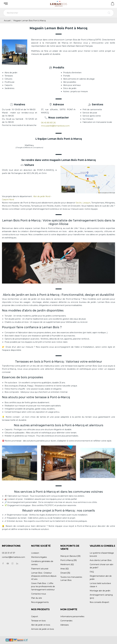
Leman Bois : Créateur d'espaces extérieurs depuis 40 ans (44, 576)
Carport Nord (8, 200)
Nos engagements (40, 602)
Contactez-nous (39, 594)
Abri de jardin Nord (42, 196)
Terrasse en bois (38, 621)
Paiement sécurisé (40, 569)
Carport (35, 616)
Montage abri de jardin (100, 591)
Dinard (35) (65, 573)
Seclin (79, 203)
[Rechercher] (58, 13)
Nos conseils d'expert (99, 602)
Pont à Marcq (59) (69, 560)
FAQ (92, 572)
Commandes (66, 621)
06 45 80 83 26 (48, 123)
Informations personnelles (72, 616)
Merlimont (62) (67, 564)
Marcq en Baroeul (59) (70, 556)
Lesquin (87, 203)
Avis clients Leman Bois (101, 560)
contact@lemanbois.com (13, 557)
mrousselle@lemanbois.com (55, 126)
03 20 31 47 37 (9, 553)
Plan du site (37, 598)
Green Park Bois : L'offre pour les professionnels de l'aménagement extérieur (43, 586)
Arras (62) (65, 569)
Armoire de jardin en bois (43, 629)
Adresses (65, 625)
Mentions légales (39, 557)
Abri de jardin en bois (41, 625)
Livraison (35, 553)
